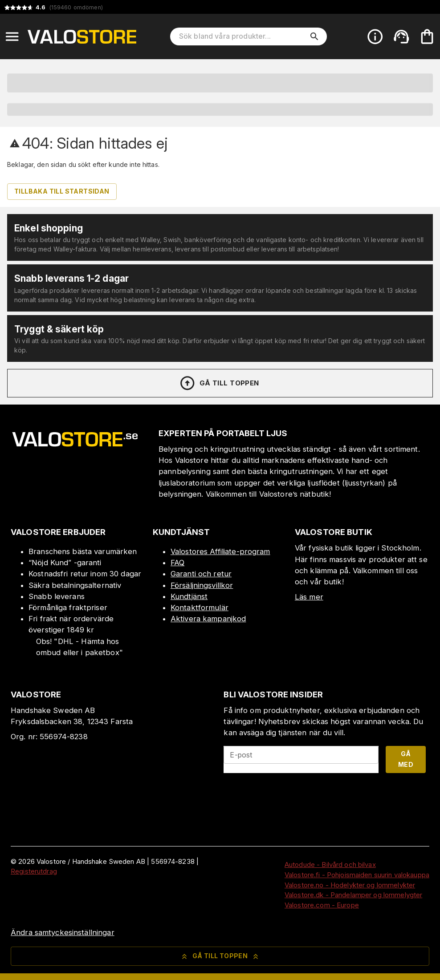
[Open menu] (12, 36)
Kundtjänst (189, 596)
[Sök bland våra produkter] (242, 36)
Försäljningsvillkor (202, 585)
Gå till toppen (219, 383)
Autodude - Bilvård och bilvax (330, 865)
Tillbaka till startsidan (62, 191)
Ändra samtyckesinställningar (63, 932)
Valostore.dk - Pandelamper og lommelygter (353, 895)
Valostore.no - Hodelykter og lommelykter (350, 885)
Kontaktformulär (200, 607)
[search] (314, 36)
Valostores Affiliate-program (220, 551)
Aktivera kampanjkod (208, 619)
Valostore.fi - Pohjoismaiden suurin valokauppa (357, 875)
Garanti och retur (201, 574)
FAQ (177, 563)
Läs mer (309, 597)
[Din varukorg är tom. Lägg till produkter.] (427, 36)
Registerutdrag (34, 871)
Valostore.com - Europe (322, 905)
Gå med (406, 759)
